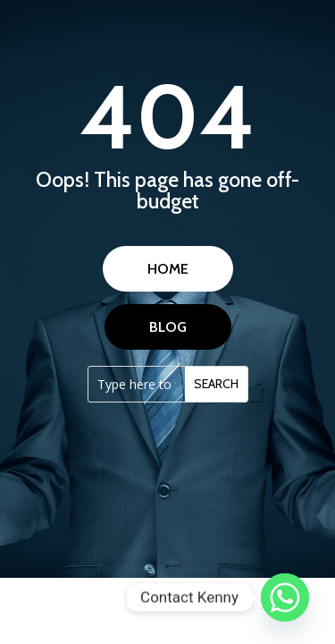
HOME (168, 269)
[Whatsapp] (285, 597)
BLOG (168, 327)
